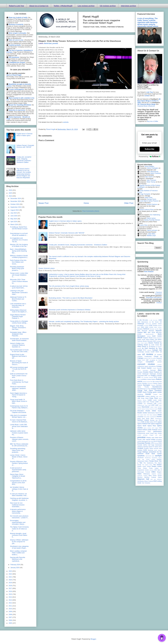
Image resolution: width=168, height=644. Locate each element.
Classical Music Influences (146, 106)
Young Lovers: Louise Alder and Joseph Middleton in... (19, 275)
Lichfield (140, 404)
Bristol (151, 338)
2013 (11, 600)
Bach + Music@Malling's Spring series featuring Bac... (18, 251)
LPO (153, 405)
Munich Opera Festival (144, 409)
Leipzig (140, 402)
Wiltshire (159, 479)
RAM (157, 438)
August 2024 (15, 210)
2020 (11, 580)
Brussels (150, 341)
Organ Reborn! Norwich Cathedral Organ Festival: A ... (18, 317)
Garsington (147, 385)
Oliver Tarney (151, 182)
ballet (143, 327)
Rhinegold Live (146, 441)
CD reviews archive (108, 6)
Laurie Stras (144, 225)
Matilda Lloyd (151, 236)
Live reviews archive (86, 6)
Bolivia (149, 336)
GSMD (140, 392)
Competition (150, 362)
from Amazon (149, 272)
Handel (148, 394)
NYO (160, 420)
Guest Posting (147, 392)
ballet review (149, 327)
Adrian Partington (153, 168)
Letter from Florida (148, 402)
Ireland (148, 396)
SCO (160, 447)
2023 (11, 571)
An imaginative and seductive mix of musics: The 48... (19, 240)
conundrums (152, 366)
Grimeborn (158, 390)
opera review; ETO (149, 428)
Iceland (155, 394)
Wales (140, 474)
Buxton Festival (154, 343)
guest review (157, 392)
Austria (155, 325)
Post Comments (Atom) (91, 211)
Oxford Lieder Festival (150, 430)
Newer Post (44, 203)
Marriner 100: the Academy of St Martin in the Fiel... (19, 245)
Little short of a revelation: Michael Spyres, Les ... (18, 416)
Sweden (159, 459)
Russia (156, 443)
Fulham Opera (157, 383)
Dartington (145, 370)
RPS (153, 443)
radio (153, 438)
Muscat (152, 409)
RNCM (160, 441)
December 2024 (16, 198)
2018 (11, 586)
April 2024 (14, 222)
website (66, 122)
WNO (155, 481)
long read (148, 405)
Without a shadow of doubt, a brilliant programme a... (19, 257)
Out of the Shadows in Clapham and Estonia (18, 412)
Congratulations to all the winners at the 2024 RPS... (18, 483)
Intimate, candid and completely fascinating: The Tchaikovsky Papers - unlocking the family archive (84, 322)
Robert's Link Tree (17, 6)
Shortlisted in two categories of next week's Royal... (19, 547)
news (160, 415)
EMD (146, 376)
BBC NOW (151, 332)
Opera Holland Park (144, 424)
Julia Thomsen (151, 180)
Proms (149, 438)
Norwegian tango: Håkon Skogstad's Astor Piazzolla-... (18, 334)
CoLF (160, 360)
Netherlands (151, 413)
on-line (147, 422)
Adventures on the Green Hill (152, 322)
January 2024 (15, 568)
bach (139, 327)
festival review (146, 382)
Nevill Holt (158, 413)
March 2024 (15, 225)
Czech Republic (157, 368)
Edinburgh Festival (156, 374)
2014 (11, 597)
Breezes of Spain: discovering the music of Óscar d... (19, 363)
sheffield (140, 450)
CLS (143, 360)
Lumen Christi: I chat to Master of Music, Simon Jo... (19, 457)
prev (161, 435)
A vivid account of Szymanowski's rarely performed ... (18, 470)
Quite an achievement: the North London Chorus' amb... (19, 376)
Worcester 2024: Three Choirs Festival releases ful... (19, 281)
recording (159, 440)
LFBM (157, 402)
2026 (11, 190)
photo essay (150, 433)
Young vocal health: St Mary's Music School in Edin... (18, 401)
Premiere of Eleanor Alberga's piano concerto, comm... (19, 439)
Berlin (160, 334)
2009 (11, 612)
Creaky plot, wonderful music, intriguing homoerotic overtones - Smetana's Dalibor (78, 245)
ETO (155, 377)
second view (158, 448)
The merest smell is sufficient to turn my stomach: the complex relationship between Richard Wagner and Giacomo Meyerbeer (24, 173)
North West (150, 418)
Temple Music (154, 461)
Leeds (150, 400)
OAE (143, 422)
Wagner (159, 472)
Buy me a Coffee (153, 121)
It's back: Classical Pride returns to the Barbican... (19, 421)
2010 (11, 609)
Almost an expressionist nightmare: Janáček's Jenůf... (18, 388)
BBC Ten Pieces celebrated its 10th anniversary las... (19, 445)
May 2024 (14, 219)
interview (141, 396)
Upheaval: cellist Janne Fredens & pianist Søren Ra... (19, 433)
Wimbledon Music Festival (145, 481)
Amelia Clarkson (152, 204)
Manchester (146, 407)
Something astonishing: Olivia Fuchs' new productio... (18, 450)
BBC (145, 332)
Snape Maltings (143, 452)
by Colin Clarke (154, 345)
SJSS (145, 450)
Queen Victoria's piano (47, 268)
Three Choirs (142, 468)
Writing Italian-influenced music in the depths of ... (19, 311)
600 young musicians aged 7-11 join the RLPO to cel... (19, 369)
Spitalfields (141, 456)
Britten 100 (154, 339)
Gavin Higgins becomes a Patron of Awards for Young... (18, 395)
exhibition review (146, 379)
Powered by (150, 157)
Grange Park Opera (145, 390)
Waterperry (147, 474)
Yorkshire (147, 483)
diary (160, 370)
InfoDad (159, 303)
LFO (161, 402)
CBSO (157, 352)
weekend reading (142, 476)
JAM (139, 398)
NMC (148, 417)
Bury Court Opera (143, 343)
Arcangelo (140, 325)
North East (48, 43)
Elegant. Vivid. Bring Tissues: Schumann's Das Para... (18, 328)
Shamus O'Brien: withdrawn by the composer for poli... (19, 542)
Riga (152, 441)
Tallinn (147, 461)
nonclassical (153, 417)
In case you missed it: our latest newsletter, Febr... (19, 495)
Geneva (153, 385)
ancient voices (157, 324)
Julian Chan (148, 198)
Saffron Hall (147, 445)
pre (156, 435)
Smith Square (158, 450)
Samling (146, 447)
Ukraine (151, 470)
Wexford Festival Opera (153, 477)
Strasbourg (148, 458)
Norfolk (159, 417)
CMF (147, 360)
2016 (11, 591)
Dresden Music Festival (151, 372)
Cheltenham (148, 357)
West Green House (155, 476)
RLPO (155, 441)
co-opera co (154, 360)
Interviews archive (129, 6)
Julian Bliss (151, 234)
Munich (160, 407)
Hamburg (140, 394)
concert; (159, 364)
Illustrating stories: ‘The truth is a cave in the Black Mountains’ (71, 298)
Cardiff (152, 352)
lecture (145, 400)
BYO (145, 350)
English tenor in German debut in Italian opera (65, 221)
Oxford (140, 430)
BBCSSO (159, 332)
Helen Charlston (156, 173)
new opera (140, 415)
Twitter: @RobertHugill (63, 6)
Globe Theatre (143, 387)
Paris (149, 432)
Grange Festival (156, 389)
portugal (145, 435)
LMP (155, 404)
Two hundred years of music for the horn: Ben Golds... (19, 351)
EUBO (160, 377)
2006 (11, 620)
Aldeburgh (141, 324)
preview (55, 43)
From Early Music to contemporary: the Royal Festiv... (19, 382)
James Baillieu (149, 166)
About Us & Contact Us (39, 6)
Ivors (160, 396)
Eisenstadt (141, 376)
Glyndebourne (157, 387)
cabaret (149, 350)
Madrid (139, 407)
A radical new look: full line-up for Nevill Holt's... (19, 287)
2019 (11, 583)
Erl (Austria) (145, 377)
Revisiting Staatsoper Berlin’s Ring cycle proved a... (17, 269)
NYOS (139, 422)
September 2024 (16, 207)
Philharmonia (141, 433)
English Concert (156, 376)
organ (157, 428)
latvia (160, 398)
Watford (154, 474)
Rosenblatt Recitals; (144, 443)
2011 (11, 606)
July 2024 (14, 213)
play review (158, 433)
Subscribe (150, 149)
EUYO (139, 379)
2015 (11, 594)
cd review (148, 354)
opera (160, 422)
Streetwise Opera (157, 458)
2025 (11, 193)
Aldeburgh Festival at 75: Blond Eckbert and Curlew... (18, 299)
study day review (144, 459)
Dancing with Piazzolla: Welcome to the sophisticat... (18, 559)
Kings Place (154, 398)
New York (146, 415)
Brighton (146, 338)
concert (159, 362)
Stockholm (141, 458)
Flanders (145, 383)
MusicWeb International (154, 297)
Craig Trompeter (145, 194)
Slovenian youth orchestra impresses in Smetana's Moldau (70, 310)
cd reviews (158, 355)
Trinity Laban (154, 468)
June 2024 (14, 216)
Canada (147, 352)
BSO (155, 341)
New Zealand (153, 415)
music (156, 409)
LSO (157, 405)
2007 (11, 617)
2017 (11, 588)
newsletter (140, 417)
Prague (151, 435)
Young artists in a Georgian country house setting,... (19, 322)
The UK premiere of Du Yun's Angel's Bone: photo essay (69, 286)
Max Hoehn (149, 177)
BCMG (139, 334)
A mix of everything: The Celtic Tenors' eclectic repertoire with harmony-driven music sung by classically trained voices (148, 22)
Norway (152, 420)
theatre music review (144, 466)
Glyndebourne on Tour (144, 389)
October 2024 (15, 204)
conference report (143, 366)
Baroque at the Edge (156, 329)
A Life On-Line (143, 320)
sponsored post (150, 456)
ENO (139, 377)
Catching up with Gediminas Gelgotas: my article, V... (19, 499)
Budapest (159, 341)
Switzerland (141, 461)
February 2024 (15, 565)
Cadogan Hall (157, 350)
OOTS (156, 422)
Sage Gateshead (156, 445)
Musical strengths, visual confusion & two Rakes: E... (19, 535)
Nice (145, 417)
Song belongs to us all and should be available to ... (19, 234)
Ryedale (140, 445)
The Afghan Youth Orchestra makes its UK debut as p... (19, 529)
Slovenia (150, 450)
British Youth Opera (144, 339)
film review (156, 382)
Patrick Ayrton (151, 218)
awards (160, 325)
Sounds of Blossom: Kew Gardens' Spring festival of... (19, 463)
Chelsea (140, 357)
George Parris (152, 199)
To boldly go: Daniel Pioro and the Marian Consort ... (19, 229)
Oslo (160, 428)
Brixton (145, 341)
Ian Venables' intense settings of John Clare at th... (19, 489)
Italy (157, 396)
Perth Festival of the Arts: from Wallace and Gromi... (18, 262)
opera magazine (156, 424)
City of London (152, 358)
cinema (146, 358)
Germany (159, 385)
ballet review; (158, 327)
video (153, 472)
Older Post (129, 203)
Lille (145, 404)
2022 (11, 574)
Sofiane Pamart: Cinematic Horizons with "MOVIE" (67, 233)
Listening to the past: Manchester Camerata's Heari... (19, 292)
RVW (160, 443)
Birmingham (141, 336)
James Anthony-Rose (147, 210)
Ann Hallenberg (155, 215)
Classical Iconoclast (158, 293)
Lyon (160, 405)
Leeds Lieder (157, 400)
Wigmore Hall (143, 479)
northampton (158, 419)
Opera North (142, 426)
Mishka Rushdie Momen (152, 220)
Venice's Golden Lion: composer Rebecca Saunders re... (17, 345)
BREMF (140, 338)
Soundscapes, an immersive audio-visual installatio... (19, 340)
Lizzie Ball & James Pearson (149, 201)
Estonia (151, 377)
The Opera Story (147, 465)
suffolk (153, 459)
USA (155, 470)
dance (139, 370)
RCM (160, 438)
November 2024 (16, 201)
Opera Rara (152, 426)
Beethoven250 (150, 334)
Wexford (140, 477)
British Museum (157, 338)
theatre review (157, 466)
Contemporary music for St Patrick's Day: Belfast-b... (19, 407)
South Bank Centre (154, 454)
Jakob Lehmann (152, 230)
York (143, 483)
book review (157, 336)
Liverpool (150, 404)
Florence (150, 383)
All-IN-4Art (148, 324)
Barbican (146, 329)
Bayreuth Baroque (148, 331)
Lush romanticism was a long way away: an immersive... (18, 305)
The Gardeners (148, 463)
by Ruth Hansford (148, 348)
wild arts (153, 479)
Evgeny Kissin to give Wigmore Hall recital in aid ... (18, 356)
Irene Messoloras (153, 172)
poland (139, 435)
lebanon (140, 400)
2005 (11, 623)
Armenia (146, 325)
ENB (149, 376)
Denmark (153, 370)
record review (151, 440)
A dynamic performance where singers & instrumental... (18, 511)
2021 (11, 577)
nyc (157, 420)
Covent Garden (146, 368)
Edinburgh (145, 374)
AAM (160, 320)
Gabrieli (140, 385)
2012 (11, 603)
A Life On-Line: (153, 320)
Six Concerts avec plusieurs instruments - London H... (19, 517)
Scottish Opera (149, 448)
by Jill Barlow (151, 347)
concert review (146, 364)
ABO (139, 322)
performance (157, 432)
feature (154, 379)
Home (86, 203)
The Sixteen (157, 465)
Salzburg (140, 447)
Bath (139, 331)
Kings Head (145, 398)
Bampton (140, 329)
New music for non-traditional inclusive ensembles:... (17, 505)
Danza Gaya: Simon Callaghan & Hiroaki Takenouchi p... (17, 476)
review (139, 441)
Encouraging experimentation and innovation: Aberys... (18, 522)
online (151, 422)
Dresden (140, 372)
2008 (11, 614)
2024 (11, 196)
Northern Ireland (143, 420)
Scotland (140, 448)
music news (151, 411)
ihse (161, 394)
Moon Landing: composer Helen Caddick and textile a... (18, 553)
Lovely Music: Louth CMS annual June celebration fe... (19, 426)
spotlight (158, 456)
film (151, 382)
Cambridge (141, 352)
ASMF (151, 325)
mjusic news (154, 407)
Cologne (140, 362)
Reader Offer (141, 440)
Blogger (93, 639)
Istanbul (153, 396)
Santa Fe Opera (153, 447)
